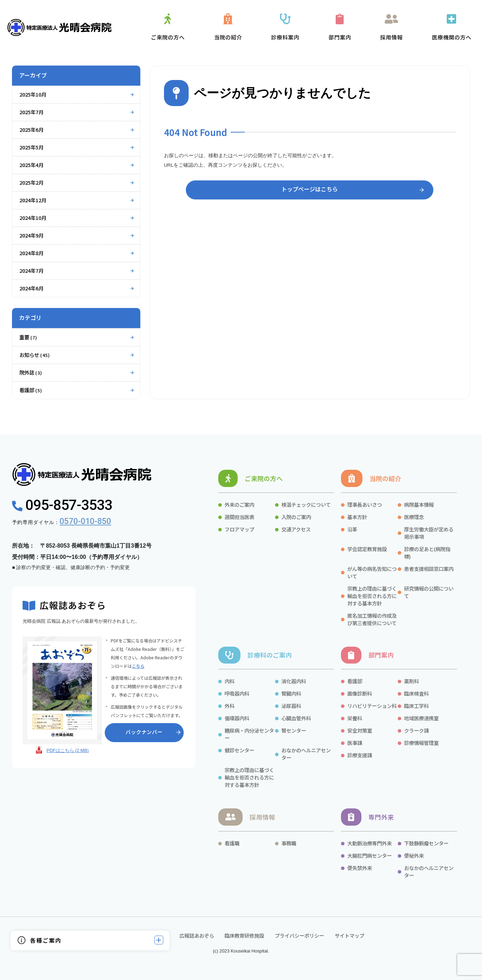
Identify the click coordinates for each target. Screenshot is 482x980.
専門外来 (381, 817)
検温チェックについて (306, 504)
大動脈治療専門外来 (370, 843)
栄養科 (355, 718)
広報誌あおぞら (196, 935)
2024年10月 (33, 218)
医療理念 (414, 517)
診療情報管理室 (421, 743)
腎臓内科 (291, 693)
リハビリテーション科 (372, 706)
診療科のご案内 (270, 655)
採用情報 (262, 817)
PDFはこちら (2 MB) (68, 750)
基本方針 (357, 517)
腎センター (294, 730)
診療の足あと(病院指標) (427, 553)
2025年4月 (31, 165)
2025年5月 (31, 147)
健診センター (239, 750)
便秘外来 (414, 855)
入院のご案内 (296, 517)
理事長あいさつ (365, 504)
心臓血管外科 (296, 718)
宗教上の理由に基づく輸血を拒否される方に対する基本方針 (372, 596)
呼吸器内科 (237, 693)
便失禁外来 (360, 868)
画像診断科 (360, 693)
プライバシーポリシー (299, 935)
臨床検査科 (416, 693)
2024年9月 (31, 235)
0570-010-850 (85, 521)
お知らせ (35, 355)
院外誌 (31, 372)
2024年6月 (31, 288)
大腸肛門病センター (370, 855)
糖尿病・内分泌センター (249, 734)
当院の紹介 (385, 478)
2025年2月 (31, 182)
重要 (28, 337)
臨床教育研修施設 (244, 935)
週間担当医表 (239, 517)
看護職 (232, 843)
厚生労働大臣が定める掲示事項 (429, 533)
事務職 (289, 843)
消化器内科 (294, 681)
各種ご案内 (46, 940)
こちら (138, 666)
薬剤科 (411, 681)
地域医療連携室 (421, 718)
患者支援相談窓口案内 (429, 569)
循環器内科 (237, 718)
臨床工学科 (416, 706)
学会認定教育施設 (367, 549)
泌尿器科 (291, 706)
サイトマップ (349, 935)
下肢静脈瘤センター (426, 843)
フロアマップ (239, 529)
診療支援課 (360, 755)
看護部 (31, 390)
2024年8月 (31, 253)
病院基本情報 (419, 504)
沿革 (352, 529)
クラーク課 (417, 730)
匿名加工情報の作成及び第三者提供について (372, 619)
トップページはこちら (310, 189)
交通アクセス (296, 529)
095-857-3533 (62, 505)
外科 (230, 706)
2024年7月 (31, 270)
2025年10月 (33, 94)
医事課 (355, 743)
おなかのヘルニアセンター (306, 754)
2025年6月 (31, 130)
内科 (230, 681)
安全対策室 (360, 730)
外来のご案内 (239, 504)
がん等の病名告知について (372, 572)
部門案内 (381, 655)
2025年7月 (31, 112)
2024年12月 (33, 200)
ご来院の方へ (264, 478)
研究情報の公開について (429, 592)
